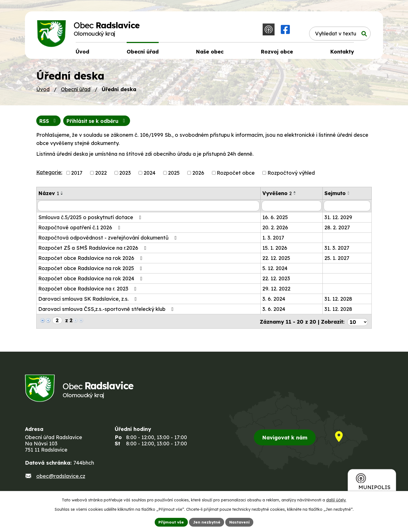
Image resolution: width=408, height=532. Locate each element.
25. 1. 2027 (337, 260)
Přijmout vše (170, 522)
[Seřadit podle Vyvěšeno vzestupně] (295, 194)
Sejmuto (335, 195)
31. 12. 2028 (338, 301)
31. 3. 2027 (337, 250)
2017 (77, 175)
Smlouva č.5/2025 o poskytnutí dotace (91, 219)
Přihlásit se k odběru (99, 123)
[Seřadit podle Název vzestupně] (62, 194)
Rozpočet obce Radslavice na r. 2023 (89, 291)
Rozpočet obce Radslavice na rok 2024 (92, 280)
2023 (125, 175)
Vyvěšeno (277, 195)
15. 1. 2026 (275, 250)
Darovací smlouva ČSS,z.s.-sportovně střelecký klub (107, 311)
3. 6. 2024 (274, 301)
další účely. (336, 500)
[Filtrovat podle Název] (148, 208)
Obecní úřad (76, 91)
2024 (150, 175)
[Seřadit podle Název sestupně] (62, 196)
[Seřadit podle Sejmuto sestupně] (349, 196)
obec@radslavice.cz (61, 479)
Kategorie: (49, 174)
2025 (174, 175)
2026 (198, 175)
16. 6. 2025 (275, 219)
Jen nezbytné (206, 522)
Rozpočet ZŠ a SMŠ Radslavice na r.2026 (93, 250)
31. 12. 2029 (338, 219)
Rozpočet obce (236, 175)
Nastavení (240, 522)
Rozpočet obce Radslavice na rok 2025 (91, 270)
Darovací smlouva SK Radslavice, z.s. (89, 301)
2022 (101, 175)
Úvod (43, 91)
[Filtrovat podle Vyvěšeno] (292, 208)
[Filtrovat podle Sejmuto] (347, 208)
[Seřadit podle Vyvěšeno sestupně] (295, 196)
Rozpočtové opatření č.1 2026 (80, 229)
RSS (49, 123)
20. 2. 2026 (275, 229)
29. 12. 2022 (276, 291)
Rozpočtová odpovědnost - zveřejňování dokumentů (109, 240)
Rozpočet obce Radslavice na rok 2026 (92, 260)
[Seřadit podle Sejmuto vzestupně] (349, 194)
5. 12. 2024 (275, 270)
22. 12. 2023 (276, 280)
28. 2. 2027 (337, 229)
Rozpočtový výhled (291, 175)
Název (49, 195)
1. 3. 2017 (273, 240)
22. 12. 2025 (276, 260)
